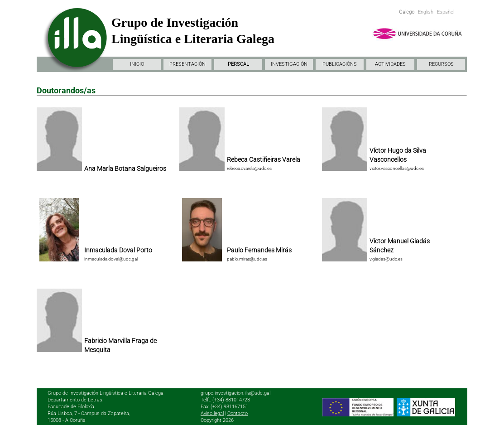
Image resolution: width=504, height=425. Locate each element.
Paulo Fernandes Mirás (259, 250)
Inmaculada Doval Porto (118, 250)
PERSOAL (238, 64)
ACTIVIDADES (390, 64)
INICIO (137, 64)
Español (446, 12)
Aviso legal (212, 413)
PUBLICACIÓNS (340, 64)
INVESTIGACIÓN (289, 64)
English (426, 12)
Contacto (238, 413)
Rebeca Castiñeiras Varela (264, 159)
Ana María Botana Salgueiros (125, 169)
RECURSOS (441, 64)
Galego (407, 12)
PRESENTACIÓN (187, 64)
